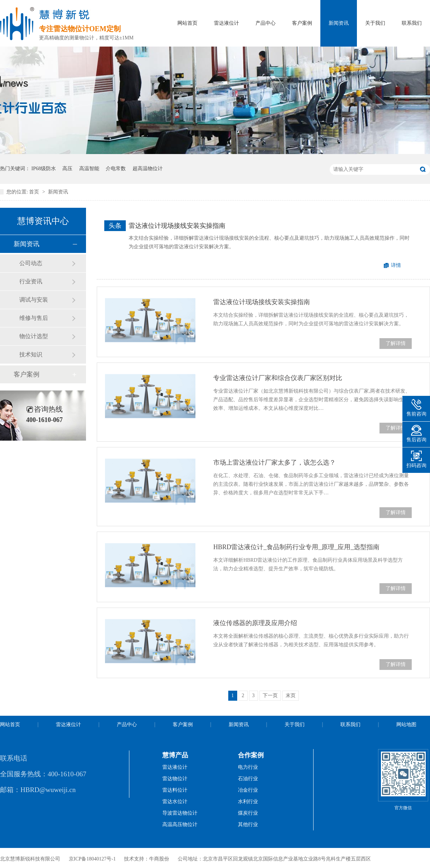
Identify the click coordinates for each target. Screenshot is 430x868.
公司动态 (31, 263)
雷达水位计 (175, 802)
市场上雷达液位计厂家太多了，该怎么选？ (274, 462)
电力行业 (248, 767)
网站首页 (187, 23)
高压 (67, 169)
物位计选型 (34, 336)
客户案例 (302, 23)
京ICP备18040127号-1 (92, 859)
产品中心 (266, 23)
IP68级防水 (44, 169)
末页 (291, 696)
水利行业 (248, 802)
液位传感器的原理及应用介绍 (255, 623)
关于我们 (375, 23)
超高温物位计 (148, 169)
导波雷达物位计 (180, 813)
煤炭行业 (248, 813)
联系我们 (412, 23)
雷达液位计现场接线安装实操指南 (177, 226)
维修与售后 (34, 318)
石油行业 (248, 779)
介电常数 (116, 169)
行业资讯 (31, 281)
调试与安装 (34, 300)
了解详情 (396, 343)
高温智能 (89, 169)
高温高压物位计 (180, 824)
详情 (396, 265)
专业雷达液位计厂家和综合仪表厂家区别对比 (278, 378)
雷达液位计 (226, 23)
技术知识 (31, 354)
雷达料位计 (175, 790)
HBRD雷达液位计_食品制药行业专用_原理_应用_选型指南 (296, 547)
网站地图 (406, 725)
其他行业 (248, 824)
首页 (35, 192)
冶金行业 (248, 790)
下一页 (270, 696)
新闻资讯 (339, 23)
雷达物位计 (175, 779)
